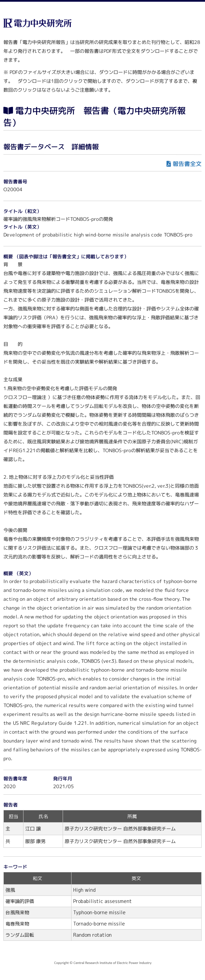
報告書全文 (187, 164)
